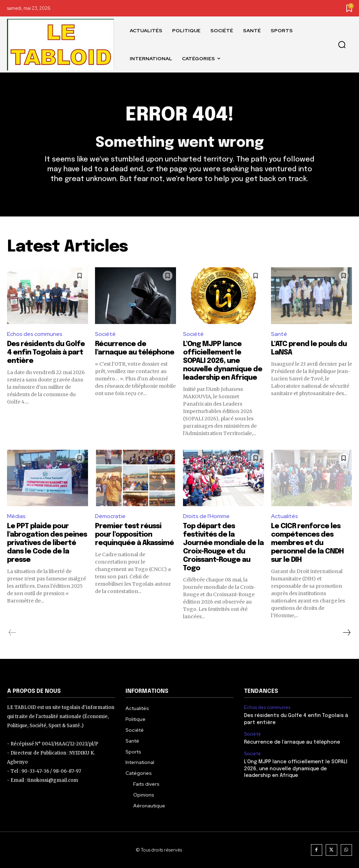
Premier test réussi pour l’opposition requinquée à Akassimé (134, 535)
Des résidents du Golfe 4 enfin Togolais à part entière (46, 353)
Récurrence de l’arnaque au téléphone (292, 742)
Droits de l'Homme (206, 516)
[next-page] (346, 633)
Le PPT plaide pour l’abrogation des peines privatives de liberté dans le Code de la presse (47, 543)
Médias (16, 516)
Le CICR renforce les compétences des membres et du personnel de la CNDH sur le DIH (307, 543)
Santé (279, 334)
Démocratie (110, 516)
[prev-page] (12, 633)
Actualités (285, 516)
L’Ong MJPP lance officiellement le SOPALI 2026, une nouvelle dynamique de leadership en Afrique (223, 361)
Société (105, 334)
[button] (342, 45)
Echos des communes (35, 334)
